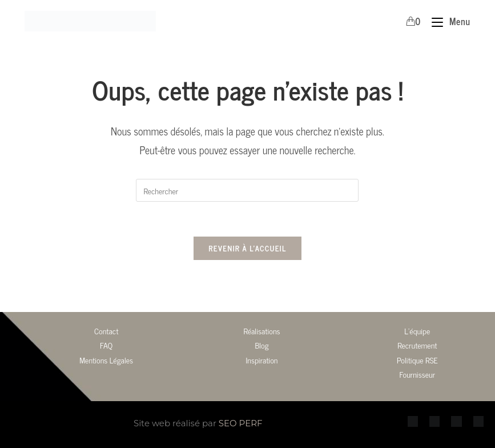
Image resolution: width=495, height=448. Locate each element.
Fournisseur (418, 374)
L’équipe (417, 331)
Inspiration (261, 360)
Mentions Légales (106, 360)
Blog (261, 345)
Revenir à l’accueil (247, 248)
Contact (106, 331)
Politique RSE (417, 360)
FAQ (106, 345)
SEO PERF (241, 423)
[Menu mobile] (446, 21)
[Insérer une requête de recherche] (247, 190)
